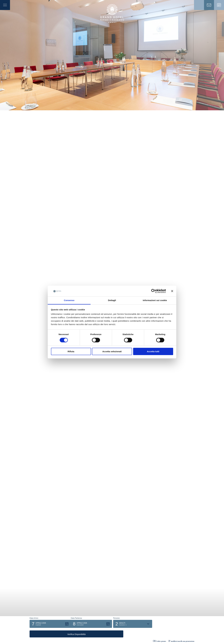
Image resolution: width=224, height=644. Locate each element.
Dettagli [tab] (112, 300)
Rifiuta (71, 351)
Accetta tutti (153, 351)
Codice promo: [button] (160, 641)
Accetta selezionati (112, 351)
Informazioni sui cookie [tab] (155, 300)
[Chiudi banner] (172, 291)
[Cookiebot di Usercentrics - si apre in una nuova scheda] (153, 291)
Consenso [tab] (69, 300)
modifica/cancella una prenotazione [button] (181, 641)
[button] (50, 633)
